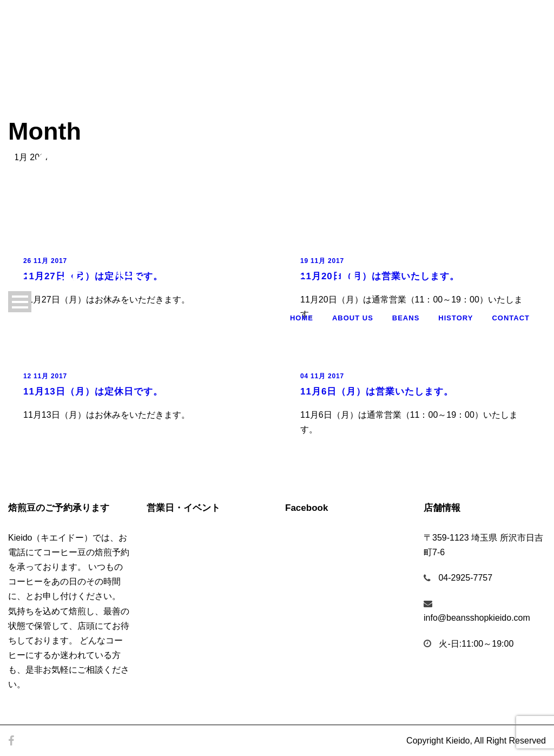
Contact (511, 318)
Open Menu (20, 302)
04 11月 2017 (322, 376)
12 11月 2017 (45, 376)
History (456, 318)
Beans (406, 318)
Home (302, 318)
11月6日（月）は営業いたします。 (377, 392)
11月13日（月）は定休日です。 (93, 392)
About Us (353, 318)
